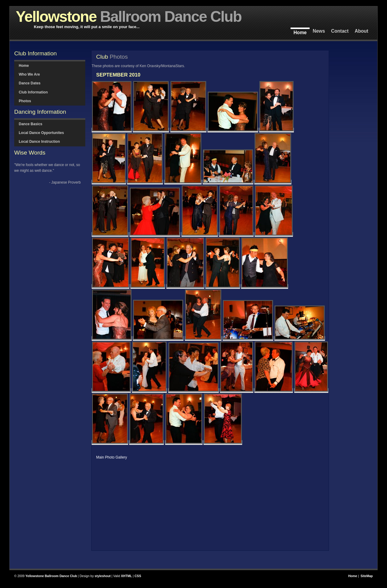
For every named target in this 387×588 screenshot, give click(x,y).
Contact (340, 31)
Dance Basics (31, 124)
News (319, 31)
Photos (25, 101)
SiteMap (367, 576)
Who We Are (29, 74)
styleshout (103, 576)
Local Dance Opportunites (41, 133)
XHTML (126, 576)
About (361, 31)
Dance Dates (30, 83)
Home (300, 33)
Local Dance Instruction (39, 142)
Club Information (33, 92)
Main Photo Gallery (112, 457)
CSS (138, 576)
